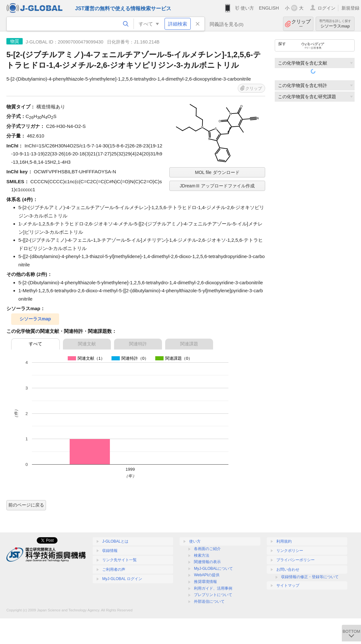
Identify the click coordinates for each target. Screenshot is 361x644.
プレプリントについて (213, 595)
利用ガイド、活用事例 (213, 588)
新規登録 (350, 8)
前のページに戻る (26, 505)
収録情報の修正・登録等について (310, 577)
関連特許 (138, 344)
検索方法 (202, 555)
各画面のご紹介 (207, 549)
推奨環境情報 (205, 582)
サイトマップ (288, 585)
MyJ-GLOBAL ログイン (122, 579)
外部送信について (209, 601)
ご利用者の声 (114, 569)
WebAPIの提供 (207, 575)
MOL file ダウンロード (217, 172)
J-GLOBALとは (115, 541)
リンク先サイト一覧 (119, 560)
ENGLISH (269, 8)
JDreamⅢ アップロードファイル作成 (217, 186)
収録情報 (110, 551)
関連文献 (87, 344)
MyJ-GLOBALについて (213, 569)
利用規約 (284, 541)
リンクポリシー (290, 551)
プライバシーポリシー (296, 560)
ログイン (326, 8)
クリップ (301, 24)
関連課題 (189, 344)
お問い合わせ (288, 569)
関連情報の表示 (207, 562)
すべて (35, 344)
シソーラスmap (335, 24)
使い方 (247, 8)
